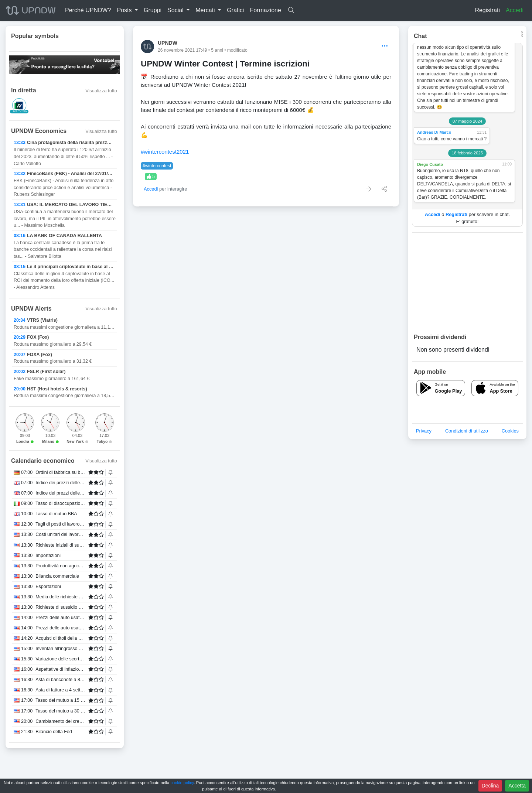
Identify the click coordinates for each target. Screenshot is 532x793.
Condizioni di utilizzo (467, 431)
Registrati (487, 10)
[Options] (385, 46)
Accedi (515, 10)
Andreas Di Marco (434, 132)
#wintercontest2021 (165, 152)
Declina (490, 786)
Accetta (517, 786)
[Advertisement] (467, 283)
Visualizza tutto (101, 91)
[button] (127, 10)
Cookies (510, 431)
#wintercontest (157, 166)
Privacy (424, 431)
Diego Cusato (430, 164)
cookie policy (182, 783)
